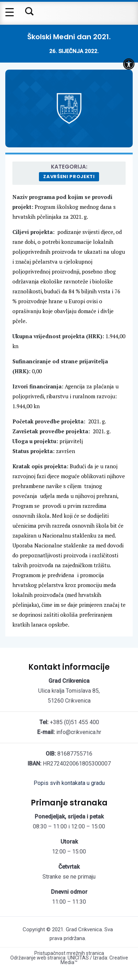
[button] (129, 64)
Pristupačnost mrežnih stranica (69, 953)
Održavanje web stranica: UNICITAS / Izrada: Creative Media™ (69, 960)
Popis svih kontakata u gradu (69, 783)
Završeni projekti (69, 177)
